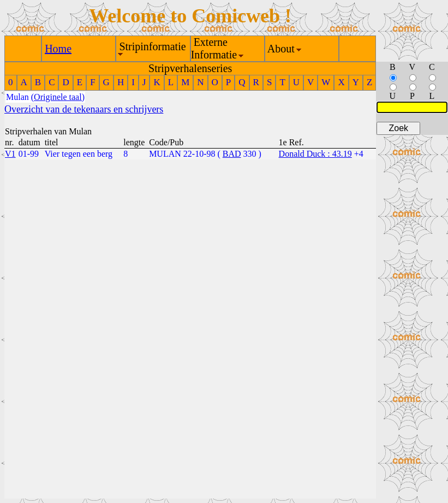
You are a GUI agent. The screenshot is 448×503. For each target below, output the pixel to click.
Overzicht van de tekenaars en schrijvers (84, 109)
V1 (10, 154)
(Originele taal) (58, 97)
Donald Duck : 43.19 (315, 154)
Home (58, 49)
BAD (232, 154)
